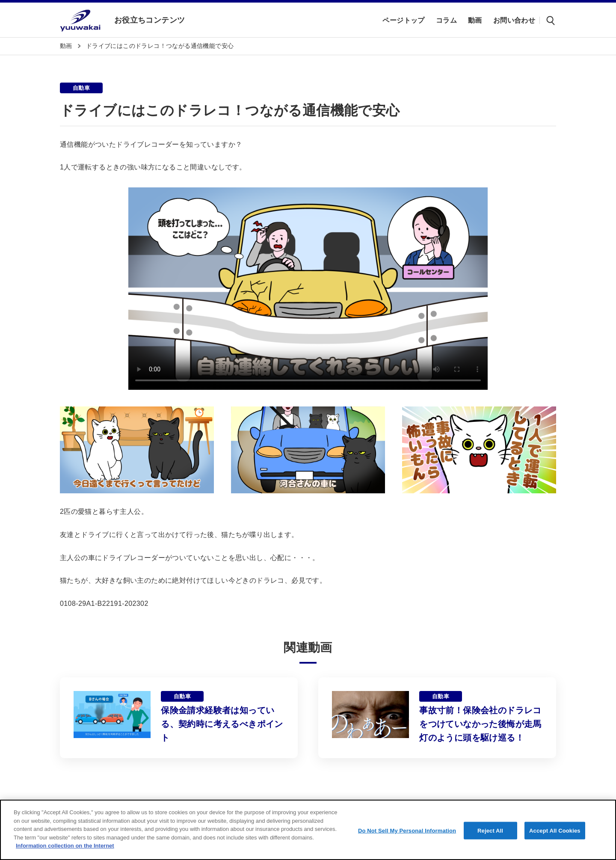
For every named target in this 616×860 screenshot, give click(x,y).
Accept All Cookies (555, 830)
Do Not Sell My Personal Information (407, 830)
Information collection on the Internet (65, 846)
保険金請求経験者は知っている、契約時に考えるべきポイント (222, 724)
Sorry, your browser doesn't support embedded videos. (308, 289)
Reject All (490, 830)
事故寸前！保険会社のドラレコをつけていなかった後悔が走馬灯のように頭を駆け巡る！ (480, 724)
